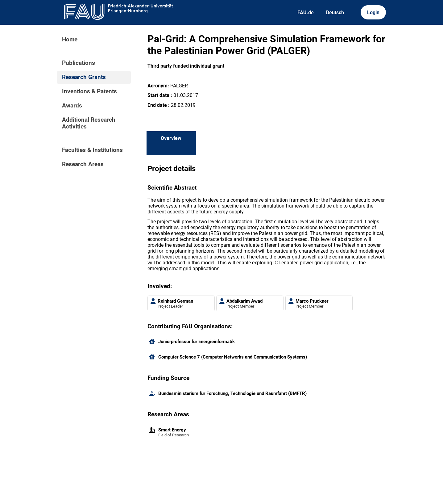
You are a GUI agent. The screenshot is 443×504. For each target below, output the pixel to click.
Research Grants (84, 77)
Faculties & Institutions (92, 150)
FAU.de (306, 13)
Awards (72, 106)
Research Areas (83, 164)
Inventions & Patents (89, 91)
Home (70, 40)
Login (373, 13)
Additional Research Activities (89, 123)
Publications (79, 63)
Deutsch (335, 13)
